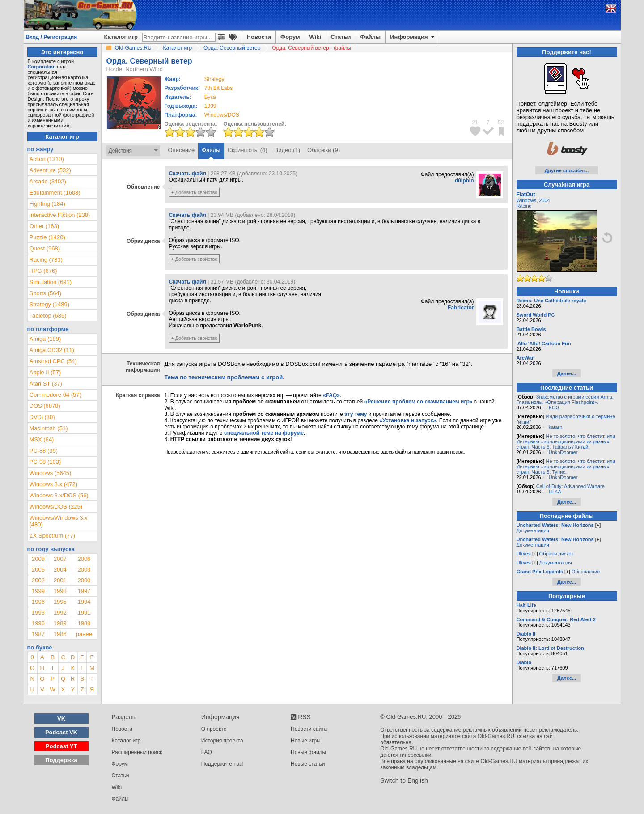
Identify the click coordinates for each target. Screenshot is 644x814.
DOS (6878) (45, 406)
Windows (527, 200)
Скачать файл (188, 174)
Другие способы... (567, 170)
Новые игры (306, 741)
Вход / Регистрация (52, 37)
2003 (84, 570)
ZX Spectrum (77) (53, 536)
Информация (413, 37)
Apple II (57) (45, 372)
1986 (60, 634)
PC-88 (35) (44, 451)
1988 (84, 623)
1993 (38, 613)
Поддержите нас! (222, 764)
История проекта (222, 741)
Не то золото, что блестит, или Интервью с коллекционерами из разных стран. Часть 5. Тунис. (566, 466)
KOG (554, 407)
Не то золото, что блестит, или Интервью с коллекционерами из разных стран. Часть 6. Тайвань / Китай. (566, 441)
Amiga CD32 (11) (52, 350)
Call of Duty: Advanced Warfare (570, 486)
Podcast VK (61, 732)
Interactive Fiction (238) (60, 215)
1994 (84, 602)
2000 (84, 580)
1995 (60, 602)
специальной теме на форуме (264, 433)
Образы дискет (557, 554)
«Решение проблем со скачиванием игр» (419, 402)
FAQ (207, 752)
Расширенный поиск (137, 752)
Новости (259, 37)
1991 (84, 613)
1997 (84, 591)
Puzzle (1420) (47, 237)
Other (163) (44, 226)
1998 (60, 591)
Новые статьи (308, 764)
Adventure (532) (50, 170)
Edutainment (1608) (55, 193)
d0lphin (464, 181)
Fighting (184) (47, 204)
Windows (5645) (51, 473)
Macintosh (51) (49, 428)
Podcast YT (61, 746)
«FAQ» (331, 395)
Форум (290, 37)
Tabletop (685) (48, 316)
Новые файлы (308, 752)
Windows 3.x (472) (54, 484)
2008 (38, 559)
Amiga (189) (45, 339)
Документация (533, 530)
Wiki (316, 37)
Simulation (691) (51, 282)
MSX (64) (42, 439)
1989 (60, 623)
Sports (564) (46, 293)
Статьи (341, 37)
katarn (556, 427)
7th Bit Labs (218, 88)
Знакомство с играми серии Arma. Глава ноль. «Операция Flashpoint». (565, 399)
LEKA (555, 492)
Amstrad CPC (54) (53, 361)
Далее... (567, 373)
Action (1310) (47, 159)
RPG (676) (43, 271)
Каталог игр (121, 37)
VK (61, 719)
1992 (60, 613)
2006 (84, 559)
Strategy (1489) (50, 304)
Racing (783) (46, 260)
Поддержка (61, 760)
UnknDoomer (563, 452)
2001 (60, 580)
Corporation (42, 67)
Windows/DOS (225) (56, 507)
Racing (524, 206)
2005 (38, 570)
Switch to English (404, 780)
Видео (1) (287, 150)
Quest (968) (45, 248)
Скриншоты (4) (248, 150)
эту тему (356, 414)
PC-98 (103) (45, 462)
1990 (38, 623)
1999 (210, 106)
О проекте (214, 729)
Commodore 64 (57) (55, 395)
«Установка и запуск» (408, 420)
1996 (38, 602)
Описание (182, 150)
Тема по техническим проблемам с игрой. (225, 377)
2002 (38, 580)
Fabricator (461, 308)
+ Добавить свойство (195, 192)
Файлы (371, 37)
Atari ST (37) (46, 384)
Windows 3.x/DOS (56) (59, 495)
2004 (60, 570)
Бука (210, 97)
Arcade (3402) (48, 181)
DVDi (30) (42, 417)
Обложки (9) (324, 150)
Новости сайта (309, 729)
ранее (84, 634)
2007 (60, 559)
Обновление (586, 572)
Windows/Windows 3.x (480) (59, 521)
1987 (38, 634)
